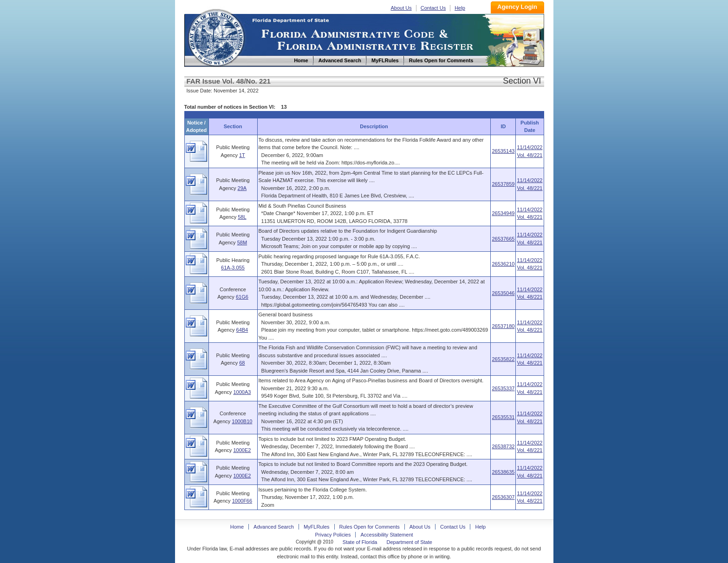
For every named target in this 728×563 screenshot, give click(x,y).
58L (242, 217)
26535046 (503, 293)
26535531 (503, 417)
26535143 (503, 151)
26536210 (503, 264)
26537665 (503, 239)
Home (216, 36)
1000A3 (242, 392)
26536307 (503, 497)
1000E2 (242, 450)
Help (460, 8)
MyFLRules (317, 527)
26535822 (503, 359)
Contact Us (433, 8)
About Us (401, 8)
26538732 (503, 446)
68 (242, 363)
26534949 (503, 213)
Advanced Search (274, 527)
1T (242, 155)
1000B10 (242, 421)
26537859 (503, 184)
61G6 (242, 297)
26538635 (503, 472)
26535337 (503, 388)
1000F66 (242, 501)
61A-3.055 (233, 268)
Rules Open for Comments (370, 527)
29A (242, 188)
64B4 (242, 330)
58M (242, 242)
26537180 (503, 326)
